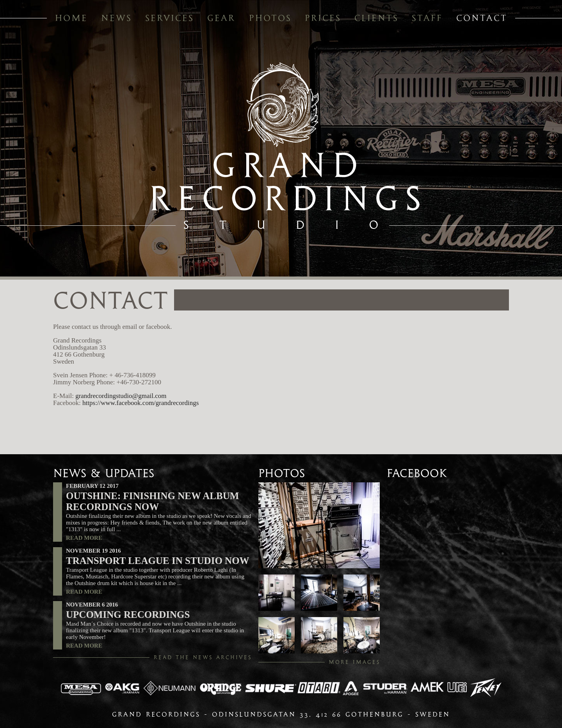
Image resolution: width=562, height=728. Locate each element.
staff (427, 18)
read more (84, 538)
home (71, 18)
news (116, 18)
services (170, 18)
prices (323, 18)
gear (221, 18)
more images (355, 662)
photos (270, 18)
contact (482, 18)
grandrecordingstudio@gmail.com (121, 396)
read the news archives (203, 657)
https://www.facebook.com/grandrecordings (140, 403)
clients (376, 18)
